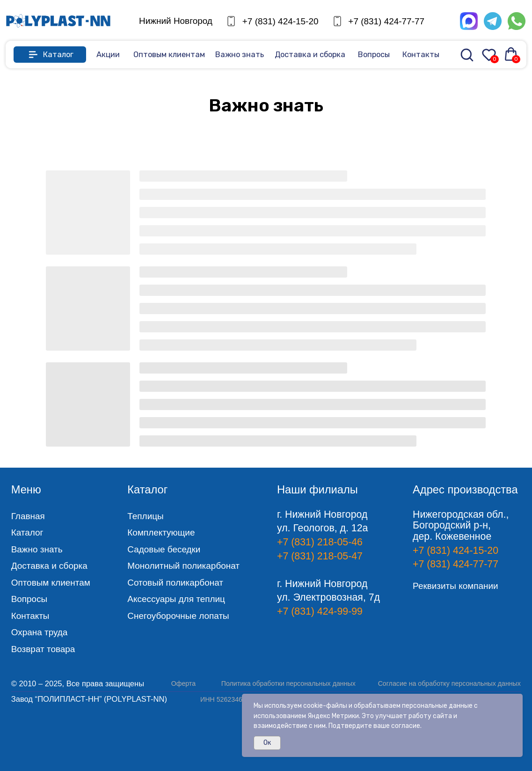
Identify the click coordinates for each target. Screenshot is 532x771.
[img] (58, 21)
